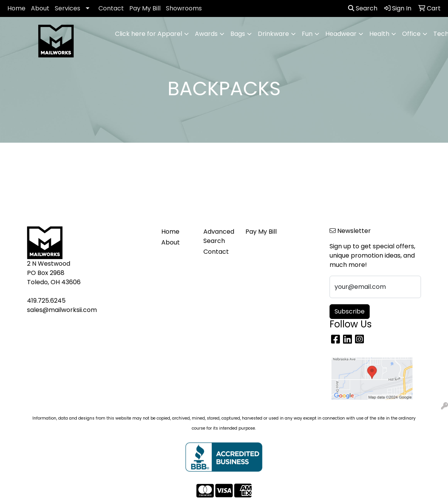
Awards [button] (206, 34)
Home (16, 8)
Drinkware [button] (273, 34)
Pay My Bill (145, 8)
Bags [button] (238, 34)
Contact (111, 8)
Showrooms (184, 8)
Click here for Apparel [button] (149, 34)
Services (68, 8)
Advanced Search (219, 236)
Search (363, 8)
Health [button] (379, 34)
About (40, 8)
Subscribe (350, 311)
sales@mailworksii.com (62, 310)
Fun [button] (307, 34)
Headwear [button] (341, 34)
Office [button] (411, 34)
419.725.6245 (46, 301)
